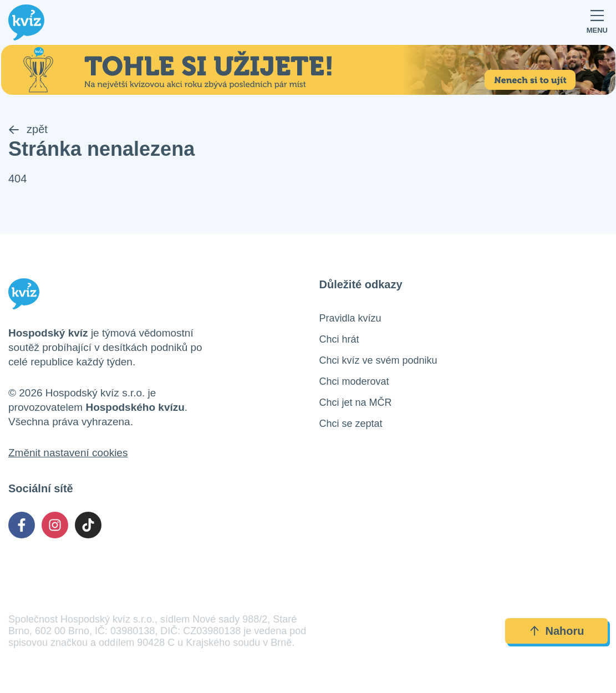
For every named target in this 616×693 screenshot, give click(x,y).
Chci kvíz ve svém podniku (378, 360)
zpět (28, 129)
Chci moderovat (354, 381)
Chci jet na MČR (356, 402)
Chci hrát (339, 339)
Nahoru (557, 631)
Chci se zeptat (351, 424)
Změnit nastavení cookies (68, 453)
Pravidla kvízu (350, 318)
